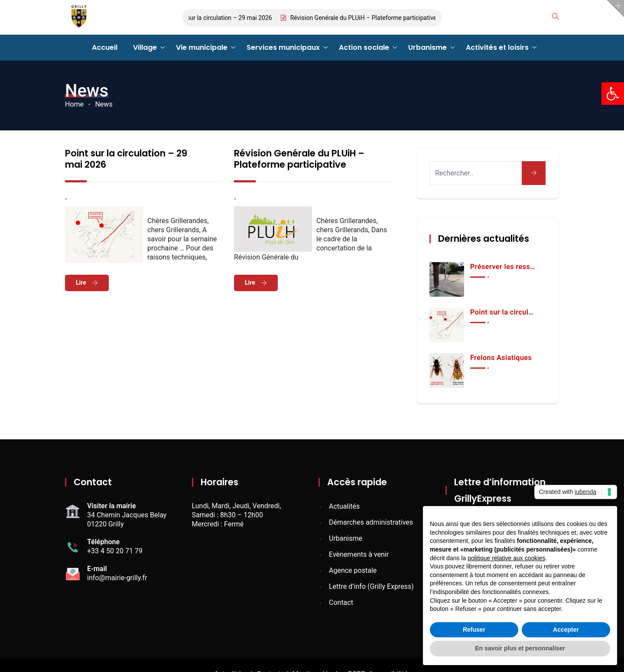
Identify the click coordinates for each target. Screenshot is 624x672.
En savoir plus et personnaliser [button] (520, 648)
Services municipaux (283, 47)
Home (74, 104)
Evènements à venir (359, 554)
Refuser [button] (474, 630)
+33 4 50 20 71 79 (115, 551)
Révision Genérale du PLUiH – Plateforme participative (368, 18)
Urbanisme (427, 47)
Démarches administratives (371, 522)
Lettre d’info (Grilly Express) (371, 586)
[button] (613, 94)
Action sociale (364, 47)
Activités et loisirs (497, 47)
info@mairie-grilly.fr (117, 578)
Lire (82, 282)
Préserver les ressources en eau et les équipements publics (503, 267)
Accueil (105, 47)
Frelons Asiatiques (501, 358)
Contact (341, 602)
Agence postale (353, 570)
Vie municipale (202, 47)
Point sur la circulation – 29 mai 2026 (227, 18)
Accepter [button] (566, 630)
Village (145, 47)
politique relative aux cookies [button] (506, 558)
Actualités (344, 506)
